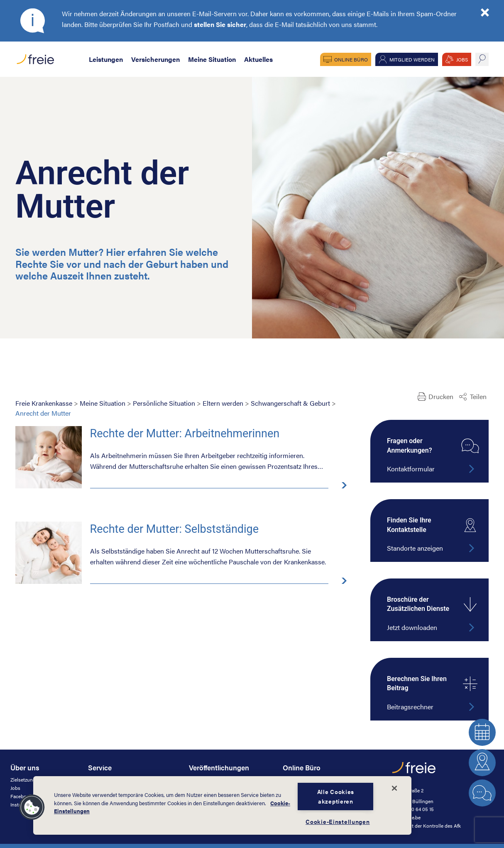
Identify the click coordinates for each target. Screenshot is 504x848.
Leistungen (106, 59)
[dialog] (222, 805)
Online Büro (351, 59)
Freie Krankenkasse (44, 403)
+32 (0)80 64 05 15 (413, 809)
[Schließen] (394, 788)
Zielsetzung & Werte (32, 779)
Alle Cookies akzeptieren (336, 796)
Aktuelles (258, 59)
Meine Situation (212, 59)
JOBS (462, 59)
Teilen (478, 396)
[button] (32, 807)
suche (482, 59)
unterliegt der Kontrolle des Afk (427, 826)
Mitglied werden (412, 59)
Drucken (441, 396)
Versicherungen (155, 59)
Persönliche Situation (164, 403)
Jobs (15, 788)
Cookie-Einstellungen (338, 821)
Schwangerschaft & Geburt (290, 403)
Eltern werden (223, 403)
